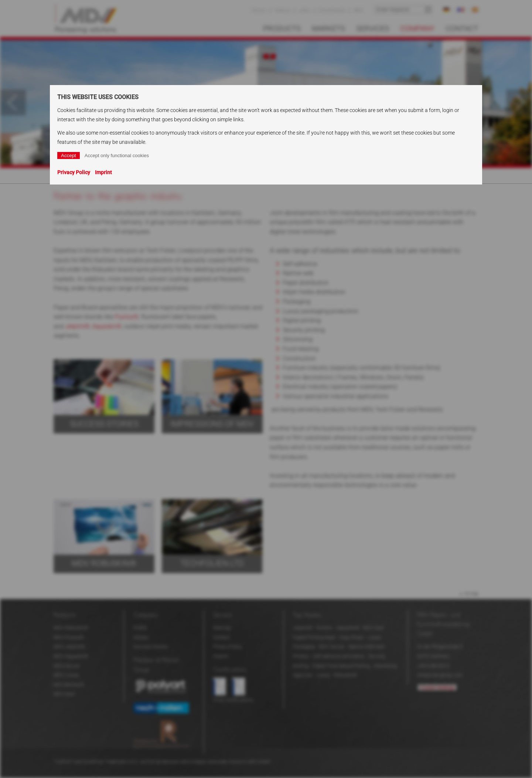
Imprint (103, 172)
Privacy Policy (74, 172)
